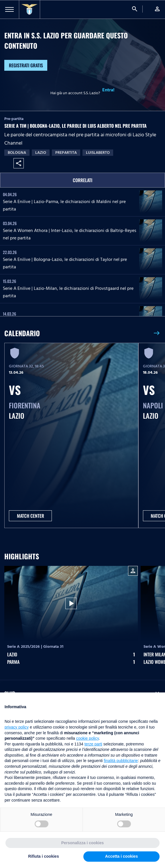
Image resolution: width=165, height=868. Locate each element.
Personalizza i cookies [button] (83, 843)
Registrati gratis (26, 65)
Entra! (108, 90)
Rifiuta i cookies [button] (43, 856)
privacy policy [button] (17, 727)
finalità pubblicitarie (121, 761)
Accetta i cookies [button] (121, 856)
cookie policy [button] (88, 738)
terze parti (93, 744)
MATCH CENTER (31, 516)
